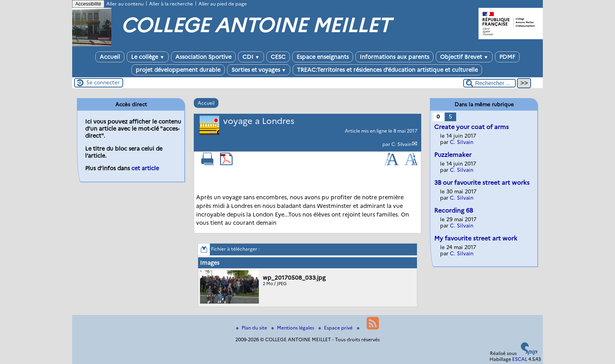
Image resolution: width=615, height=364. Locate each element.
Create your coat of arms (471, 127)
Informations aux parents (394, 57)
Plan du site (252, 328)
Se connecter (103, 82)
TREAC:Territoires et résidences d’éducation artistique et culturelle (387, 70)
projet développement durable (178, 70)
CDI (251, 57)
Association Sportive (203, 57)
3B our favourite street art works (482, 183)
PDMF (507, 57)
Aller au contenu (125, 4)
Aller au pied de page (223, 4)
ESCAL (520, 359)
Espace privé (336, 328)
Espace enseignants (323, 57)
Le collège (148, 57)
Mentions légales (293, 328)
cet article (145, 168)
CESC (278, 57)
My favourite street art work (476, 238)
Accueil (110, 57)
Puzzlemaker (453, 155)
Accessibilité (88, 4)
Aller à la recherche (171, 4)
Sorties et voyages (259, 70)
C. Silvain (401, 144)
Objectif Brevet (464, 57)
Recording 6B (454, 210)
